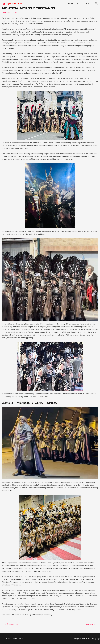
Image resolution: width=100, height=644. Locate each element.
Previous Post (11, 624)
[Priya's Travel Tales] (12, 3)
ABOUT (88, 4)
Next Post (90, 624)
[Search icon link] (96, 4)
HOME (72, 4)
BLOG (80, 4)
